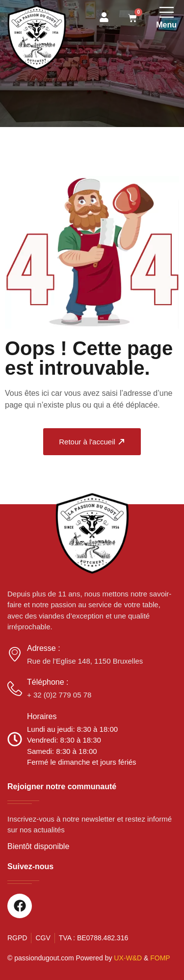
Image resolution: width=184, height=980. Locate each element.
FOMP (160, 958)
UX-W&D (128, 958)
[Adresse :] (15, 654)
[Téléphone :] (15, 689)
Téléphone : (48, 682)
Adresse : (44, 648)
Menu (166, 25)
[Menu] (167, 12)
